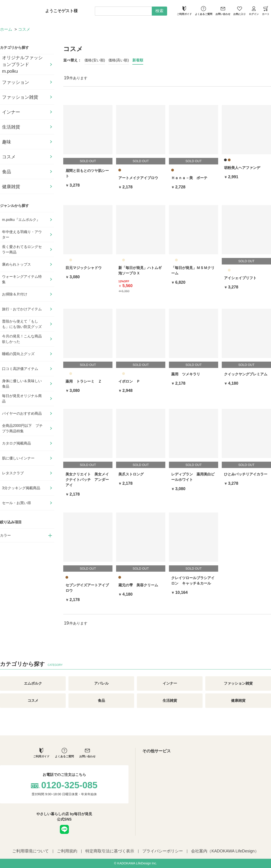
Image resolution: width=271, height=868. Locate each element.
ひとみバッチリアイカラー (246, 474)
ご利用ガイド (184, 11)
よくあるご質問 (204, 11)
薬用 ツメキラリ (186, 374)
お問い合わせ (223, 11)
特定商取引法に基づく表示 (110, 851)
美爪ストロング (131, 474)
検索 (159, 11)
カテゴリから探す (14, 48)
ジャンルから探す (14, 206)
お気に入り (239, 11)
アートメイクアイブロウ (138, 178)
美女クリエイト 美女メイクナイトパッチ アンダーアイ (87, 480)
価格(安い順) (95, 60)
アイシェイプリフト (240, 278)
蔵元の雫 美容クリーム (138, 585)
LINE (64, 829)
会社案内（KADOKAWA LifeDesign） (225, 851)
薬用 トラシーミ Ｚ (84, 381)
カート (266, 11)
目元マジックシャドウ (84, 268)
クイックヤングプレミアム (246, 374)
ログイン (254, 11)
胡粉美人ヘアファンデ (242, 168)
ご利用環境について (30, 851)
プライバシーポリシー (163, 851)
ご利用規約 (67, 851)
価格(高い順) (119, 60)
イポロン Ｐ (129, 381)
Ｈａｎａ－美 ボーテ (189, 178)
